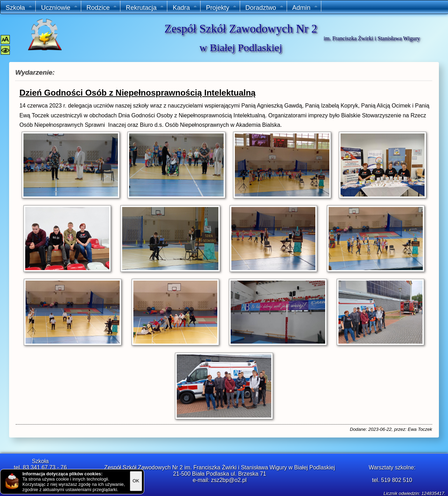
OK (136, 481)
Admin (305, 8)
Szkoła (19, 8)
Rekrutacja (145, 8)
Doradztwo (264, 8)
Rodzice (102, 8)
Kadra (185, 8)
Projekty (221, 8)
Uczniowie (59, 8)
